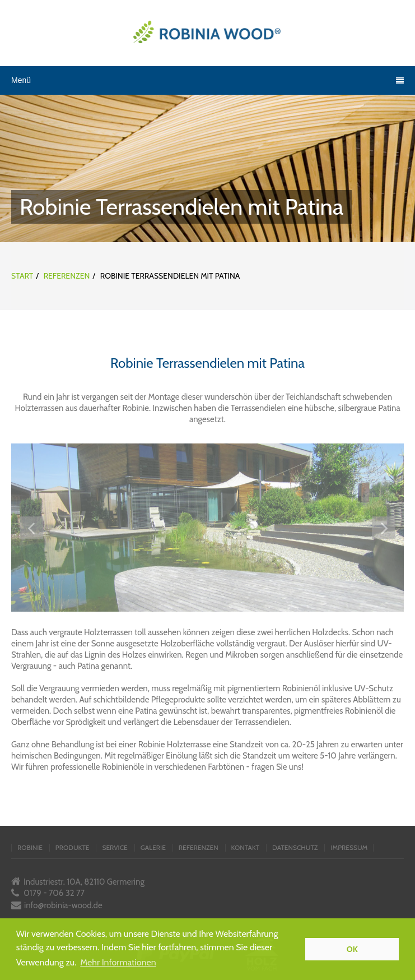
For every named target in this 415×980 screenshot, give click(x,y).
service (115, 848)
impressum (349, 848)
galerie (153, 848)
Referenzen (67, 276)
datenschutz (295, 848)
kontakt (245, 848)
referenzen (199, 848)
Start (22, 276)
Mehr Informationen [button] (118, 962)
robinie (30, 848)
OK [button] (352, 949)
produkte (73, 848)
